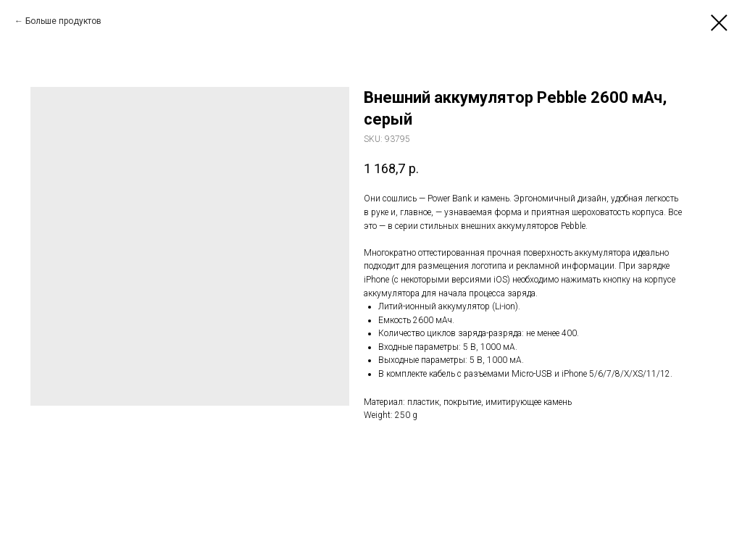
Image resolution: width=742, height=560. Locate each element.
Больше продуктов (63, 21)
